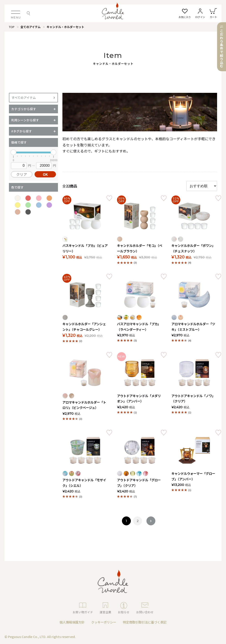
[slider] (13, 152)
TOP (12, 27)
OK (45, 174)
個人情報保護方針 (72, 622)
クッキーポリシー (104, 622)
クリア (22, 174)
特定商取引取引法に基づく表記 (145, 622)
